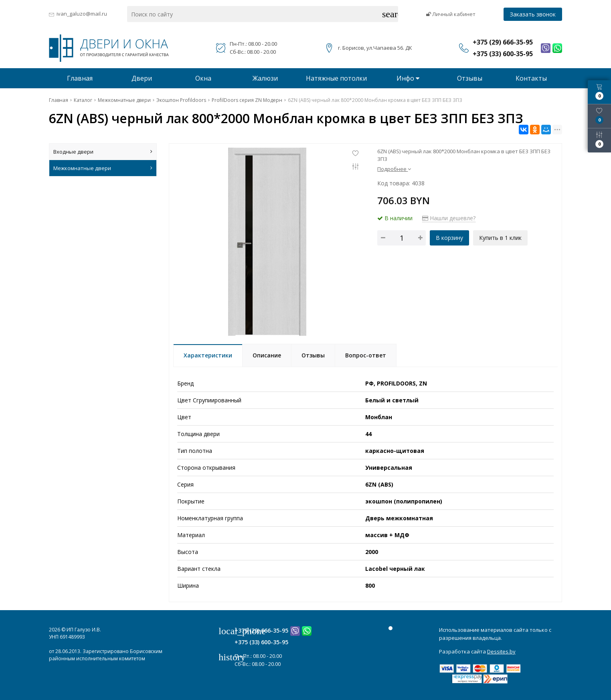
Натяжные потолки (336, 78)
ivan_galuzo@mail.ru (82, 14)
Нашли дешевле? (449, 218)
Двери (142, 78)
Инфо (408, 78)
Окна (203, 78)
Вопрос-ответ (366, 355)
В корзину (449, 238)
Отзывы (470, 78)
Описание (267, 355)
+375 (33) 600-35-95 (261, 642)
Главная (80, 78)
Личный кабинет (451, 14)
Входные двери (103, 152)
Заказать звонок (533, 14)
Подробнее (394, 169)
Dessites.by (501, 651)
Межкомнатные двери (103, 168)
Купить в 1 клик (500, 238)
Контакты (531, 78)
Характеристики (208, 355)
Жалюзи (265, 78)
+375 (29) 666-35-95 (261, 630)
